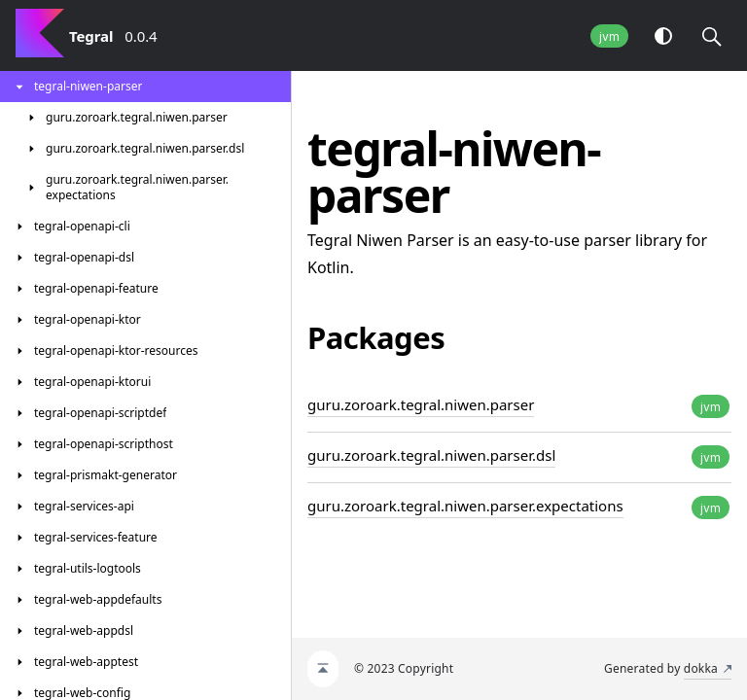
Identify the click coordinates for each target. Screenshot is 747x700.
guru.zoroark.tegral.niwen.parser (421, 404)
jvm (609, 36)
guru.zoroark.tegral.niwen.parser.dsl (431, 455)
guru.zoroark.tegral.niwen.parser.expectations (465, 506)
